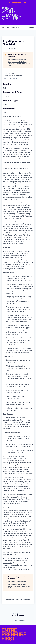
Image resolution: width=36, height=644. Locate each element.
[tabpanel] (18, 343)
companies (15, 28)
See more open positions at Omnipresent (18, 599)
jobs (8, 28)
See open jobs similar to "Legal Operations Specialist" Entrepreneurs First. (19, 64)
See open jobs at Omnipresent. (17, 59)
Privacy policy (13, 620)
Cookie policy (22, 620)
